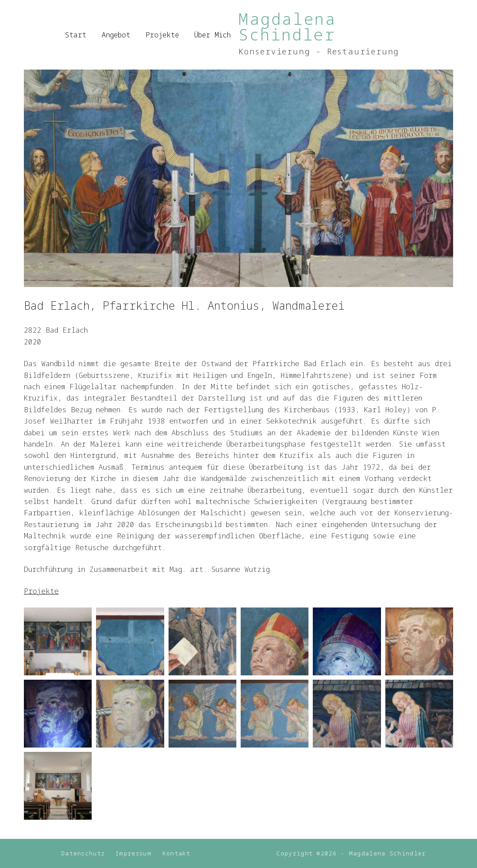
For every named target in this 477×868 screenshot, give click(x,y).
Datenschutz (82, 853)
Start (76, 35)
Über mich (212, 35)
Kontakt (177, 853)
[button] (58, 641)
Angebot (116, 35)
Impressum (134, 853)
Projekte (162, 35)
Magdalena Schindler (287, 27)
